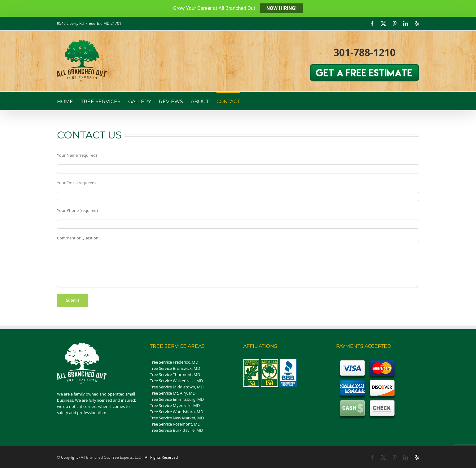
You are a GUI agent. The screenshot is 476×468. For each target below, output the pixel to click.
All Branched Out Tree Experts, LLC (111, 457)
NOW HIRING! (282, 8)
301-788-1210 (365, 52)
